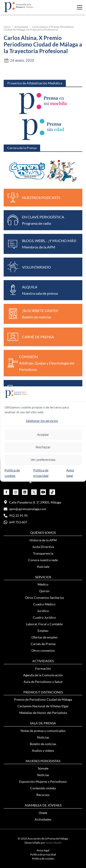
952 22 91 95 (16, 515)
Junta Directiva (43, 547)
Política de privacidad (43, 854)
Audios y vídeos (43, 750)
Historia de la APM (43, 540)
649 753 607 (15, 522)
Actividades (21, 27)
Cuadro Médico (44, 604)
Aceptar (43, 435)
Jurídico (43, 611)
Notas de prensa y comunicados (43, 731)
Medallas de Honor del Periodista (43, 713)
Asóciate (43, 567)
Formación (43, 668)
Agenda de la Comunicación (43, 675)
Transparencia (43, 553)
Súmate (43, 768)
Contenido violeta (43, 788)
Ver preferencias (43, 460)
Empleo (43, 631)
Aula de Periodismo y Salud (43, 682)
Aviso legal (43, 850)
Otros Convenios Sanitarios (44, 598)
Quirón (44, 591)
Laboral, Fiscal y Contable (44, 624)
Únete (43, 813)
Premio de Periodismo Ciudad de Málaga (43, 699)
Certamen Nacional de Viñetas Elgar (43, 706)
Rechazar (43, 447)
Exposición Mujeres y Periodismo (43, 781)
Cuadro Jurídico (44, 617)
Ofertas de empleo (44, 637)
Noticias (43, 737)
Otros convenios (43, 650)
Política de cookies (43, 859)
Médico (43, 584)
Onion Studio (54, 843)
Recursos (43, 795)
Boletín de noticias (43, 744)
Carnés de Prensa (43, 644)
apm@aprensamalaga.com (25, 509)
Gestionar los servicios (42, 421)
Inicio (7, 27)
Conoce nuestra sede (43, 560)
